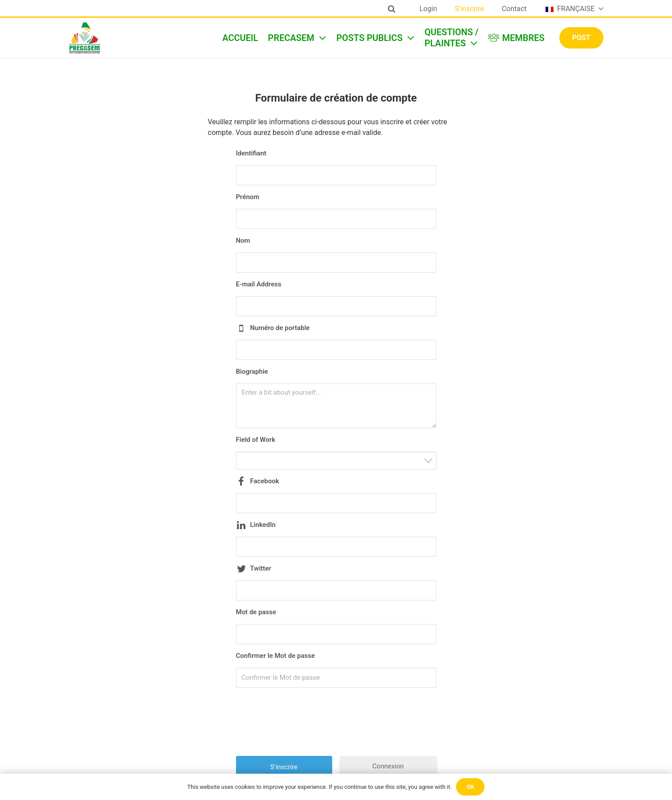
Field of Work (256, 440)
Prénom (248, 197)
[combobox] (336, 461)
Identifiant (251, 153)
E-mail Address (259, 284)
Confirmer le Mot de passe (276, 656)
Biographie (252, 371)
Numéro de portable (280, 328)
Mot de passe (256, 612)
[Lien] (85, 38)
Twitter (261, 568)
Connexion (388, 766)
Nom (243, 241)
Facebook (265, 481)
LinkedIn (263, 525)
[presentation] (337, 725)
